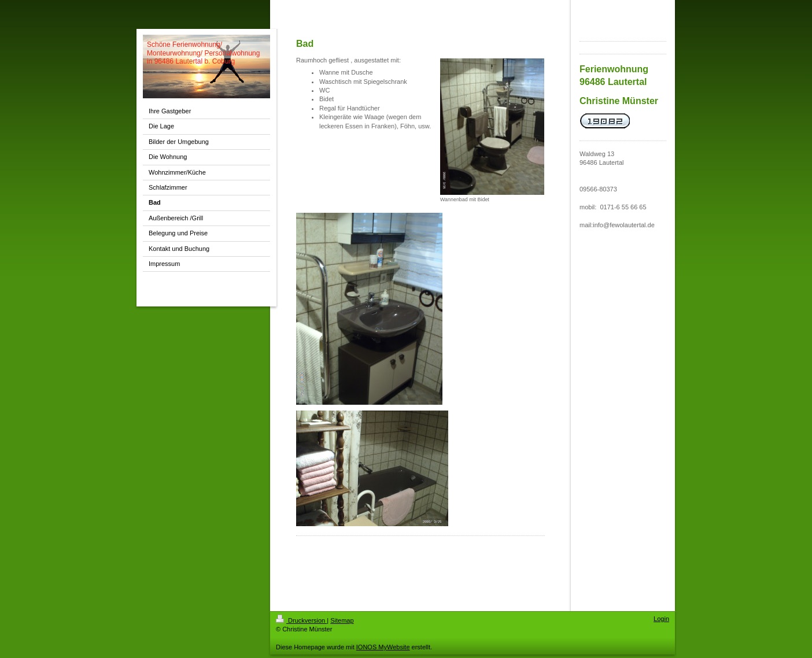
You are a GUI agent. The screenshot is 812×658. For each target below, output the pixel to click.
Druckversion (301, 620)
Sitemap (342, 620)
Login (661, 619)
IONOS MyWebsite (383, 647)
